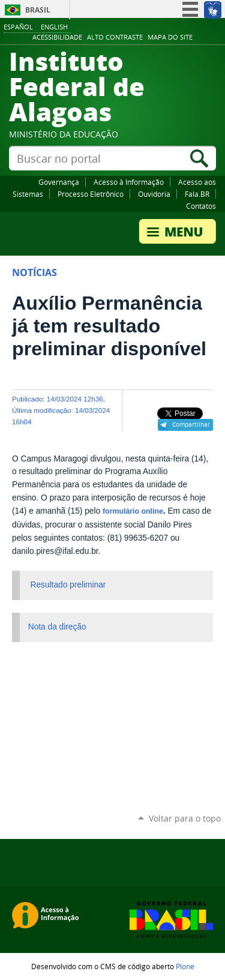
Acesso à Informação (129, 182)
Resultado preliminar (68, 585)
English (54, 27)
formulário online (133, 511)
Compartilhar (191, 424)
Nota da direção (57, 627)
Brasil (38, 10)
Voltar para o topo (185, 818)
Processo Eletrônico (91, 194)
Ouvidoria (154, 194)
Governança (59, 182)
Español (18, 27)
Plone (185, 966)
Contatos (201, 206)
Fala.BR (197, 194)
